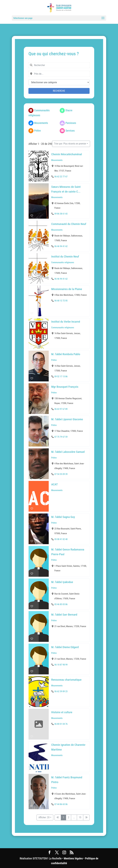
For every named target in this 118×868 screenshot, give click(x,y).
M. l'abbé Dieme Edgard (65, 647)
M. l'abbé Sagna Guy (63, 517)
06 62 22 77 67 (61, 177)
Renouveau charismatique (66, 680)
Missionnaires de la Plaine (67, 289)
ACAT (55, 484)
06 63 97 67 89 (61, 409)
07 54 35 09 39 (61, 474)
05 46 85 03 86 (61, 604)
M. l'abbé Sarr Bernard (64, 615)
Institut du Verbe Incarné (66, 322)
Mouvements (57, 160)
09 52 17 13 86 (61, 376)
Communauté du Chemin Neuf (69, 224)
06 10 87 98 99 (61, 665)
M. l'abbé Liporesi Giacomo (67, 419)
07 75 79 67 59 (61, 437)
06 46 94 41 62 (61, 246)
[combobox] (59, 65)
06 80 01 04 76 (61, 724)
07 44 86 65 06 (61, 804)
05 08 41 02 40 (61, 539)
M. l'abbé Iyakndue (62, 582)
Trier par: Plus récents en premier (70, 144)
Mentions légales (73, 858)
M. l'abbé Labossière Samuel (68, 452)
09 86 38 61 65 (61, 214)
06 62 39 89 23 (61, 691)
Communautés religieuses (63, 262)
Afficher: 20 (44, 817)
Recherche (59, 91)
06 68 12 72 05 (61, 301)
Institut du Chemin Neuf (65, 256)
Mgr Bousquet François (65, 387)
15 (80, 817)
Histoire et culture (62, 712)
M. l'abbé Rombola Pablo (66, 354)
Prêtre (54, 360)
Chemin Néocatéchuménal (67, 154)
